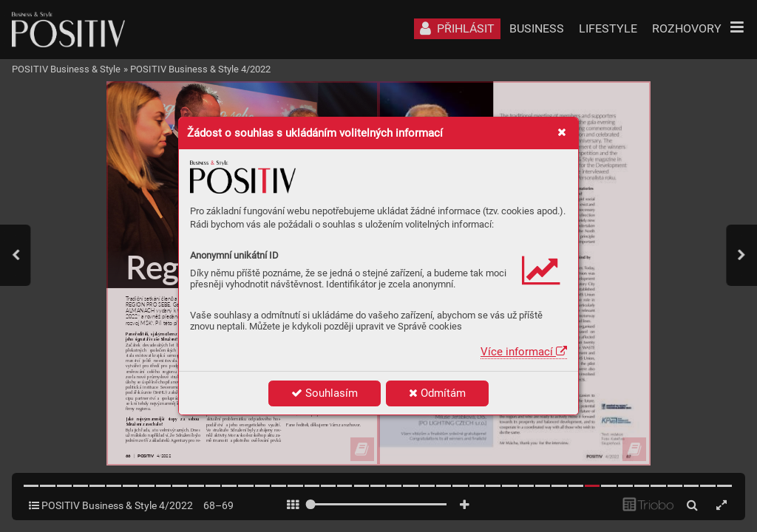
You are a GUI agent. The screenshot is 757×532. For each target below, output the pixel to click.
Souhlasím (325, 393)
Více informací (524, 352)
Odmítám (437, 393)
